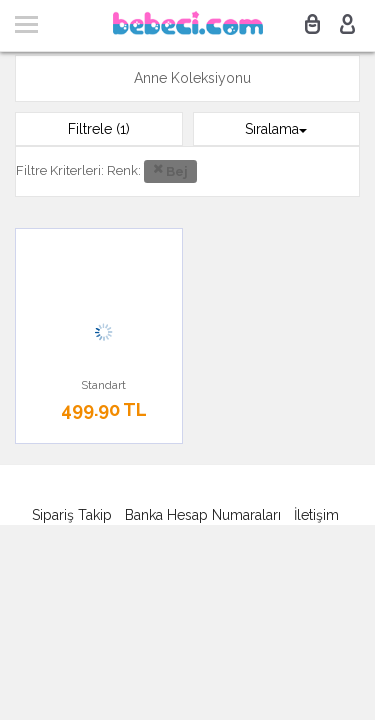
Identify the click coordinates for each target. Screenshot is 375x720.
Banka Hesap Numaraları (203, 515)
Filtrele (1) (99, 129)
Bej (170, 170)
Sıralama (276, 129)
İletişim (316, 515)
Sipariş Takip (72, 515)
